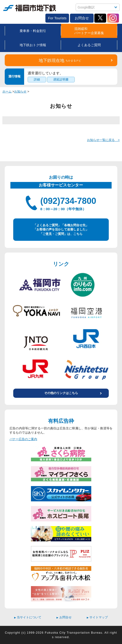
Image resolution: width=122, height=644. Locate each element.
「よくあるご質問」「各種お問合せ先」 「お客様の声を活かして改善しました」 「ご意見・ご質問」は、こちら (61, 229)
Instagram (113, 18)
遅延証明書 (61, 79)
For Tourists (57, 18)
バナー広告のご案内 (23, 439)
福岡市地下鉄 (30, 8)
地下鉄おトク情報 (33, 45)
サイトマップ (97, 617)
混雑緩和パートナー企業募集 (89, 31)
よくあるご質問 (89, 45)
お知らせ (20, 91)
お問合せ (82, 18)
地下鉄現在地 (60, 60)
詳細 (37, 79)
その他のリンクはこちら (61, 393)
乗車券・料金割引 (33, 31)
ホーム (7, 91)
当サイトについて (28, 617)
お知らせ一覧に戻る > (103, 140)
